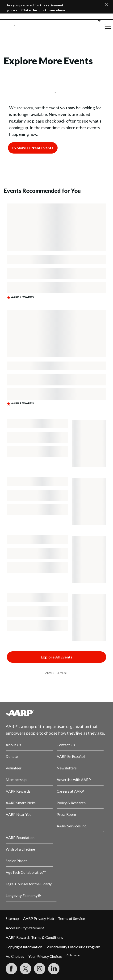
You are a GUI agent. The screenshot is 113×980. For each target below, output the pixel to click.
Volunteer (14, 768)
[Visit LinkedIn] (54, 969)
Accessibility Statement (25, 928)
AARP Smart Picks (21, 803)
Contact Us (66, 745)
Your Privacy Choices (45, 956)
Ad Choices (15, 956)
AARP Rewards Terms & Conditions (34, 937)
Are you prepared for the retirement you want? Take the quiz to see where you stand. (36, 10)
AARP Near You (19, 814)
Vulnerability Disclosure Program (73, 947)
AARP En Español (71, 756)
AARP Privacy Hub (39, 918)
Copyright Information (24, 947)
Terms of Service (71, 918)
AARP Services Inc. (72, 826)
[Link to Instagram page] (40, 969)
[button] (108, 27)
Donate (12, 756)
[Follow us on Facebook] (11, 969)
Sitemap (12, 918)
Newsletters (67, 768)
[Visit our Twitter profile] (25, 969)
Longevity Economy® (23, 895)
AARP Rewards (18, 791)
